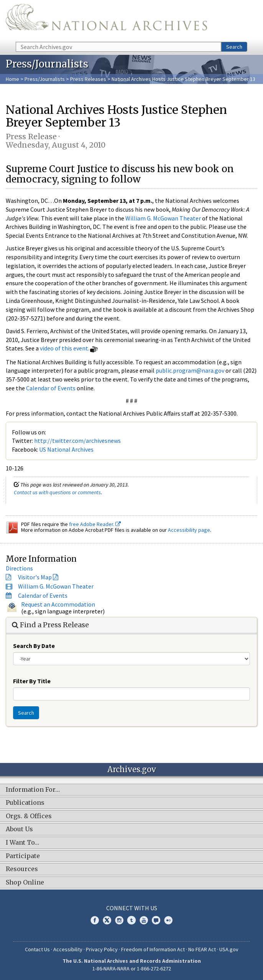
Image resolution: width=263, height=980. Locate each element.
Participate (23, 856)
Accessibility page (189, 530)
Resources (22, 869)
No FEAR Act (202, 949)
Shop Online (25, 883)
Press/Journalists (45, 79)
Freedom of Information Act (153, 949)
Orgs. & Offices (29, 816)
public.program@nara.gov (190, 370)
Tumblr (131, 920)
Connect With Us (132, 908)
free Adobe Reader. (95, 524)
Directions (19, 568)
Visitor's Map (35, 577)
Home (12, 79)
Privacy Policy (102, 949)
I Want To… (22, 843)
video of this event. (65, 348)
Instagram (119, 920)
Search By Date (34, 646)
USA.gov (229, 949)
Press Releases (88, 79)
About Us (19, 829)
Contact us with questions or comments (57, 492)
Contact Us (37, 949)
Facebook (95, 920)
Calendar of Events (51, 388)
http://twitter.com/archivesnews (77, 441)
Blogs (156, 920)
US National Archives (66, 449)
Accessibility (68, 949)
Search (234, 47)
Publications (25, 803)
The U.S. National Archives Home (106, 20)
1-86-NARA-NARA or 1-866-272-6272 (132, 968)
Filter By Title (32, 681)
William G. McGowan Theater (163, 218)
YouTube (144, 920)
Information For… (33, 790)
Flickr (168, 920)
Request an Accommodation (58, 604)
